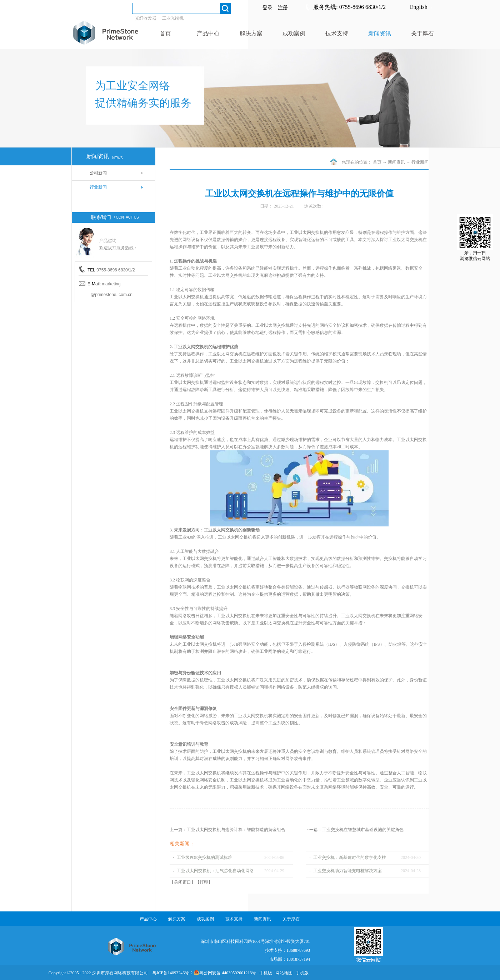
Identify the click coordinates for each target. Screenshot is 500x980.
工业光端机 (173, 18)
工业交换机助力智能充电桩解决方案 (347, 871)
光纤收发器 (146, 18)
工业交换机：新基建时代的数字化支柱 (350, 857)
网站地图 (283, 973)
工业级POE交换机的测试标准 (204, 857)
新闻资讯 (396, 162)
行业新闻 (420, 162)
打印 (204, 882)
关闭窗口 (182, 882)
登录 (267, 8)
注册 (283, 8)
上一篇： (227, 830)
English (419, 7)
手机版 (265, 973)
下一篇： (354, 830)
